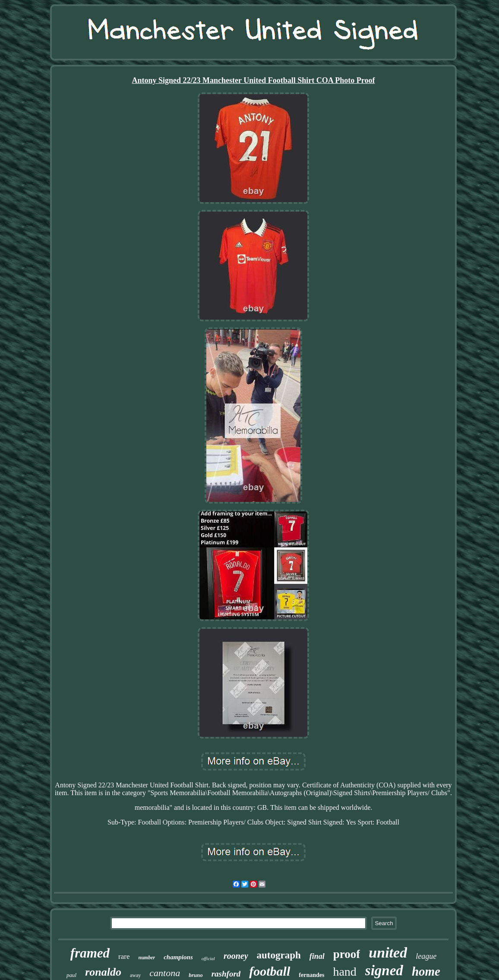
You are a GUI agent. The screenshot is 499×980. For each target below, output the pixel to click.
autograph (279, 955)
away (135, 975)
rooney (236, 956)
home (426, 971)
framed (90, 953)
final (317, 956)
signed (384, 970)
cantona (165, 973)
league (426, 956)
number (147, 958)
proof (347, 954)
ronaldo (103, 972)
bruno (196, 975)
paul (71, 975)
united (388, 953)
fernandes (311, 975)
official (208, 958)
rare (124, 956)
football (270, 971)
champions (178, 957)
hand (344, 972)
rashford (226, 974)
